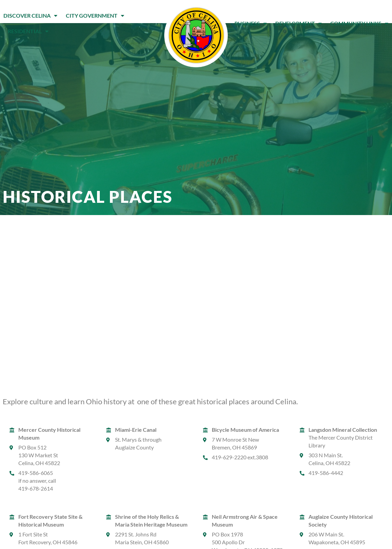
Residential (28, 31)
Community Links (359, 23)
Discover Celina (30, 16)
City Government (95, 16)
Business (251, 23)
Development (298, 23)
